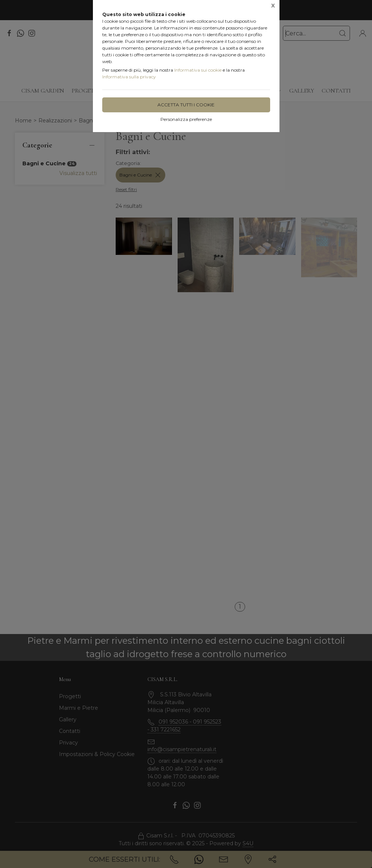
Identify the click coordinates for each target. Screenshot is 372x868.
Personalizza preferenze (186, 119)
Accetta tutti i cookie (186, 105)
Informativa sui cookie (198, 70)
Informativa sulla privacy (129, 77)
